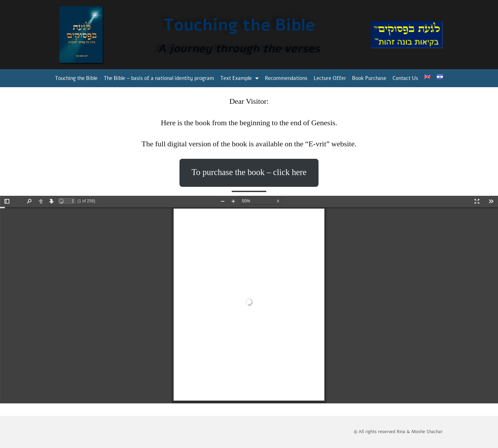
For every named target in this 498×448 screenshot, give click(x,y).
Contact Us (405, 78)
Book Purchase (369, 78)
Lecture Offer (330, 78)
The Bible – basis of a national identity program (159, 78)
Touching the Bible (76, 78)
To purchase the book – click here (249, 172)
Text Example (239, 78)
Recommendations (286, 78)
